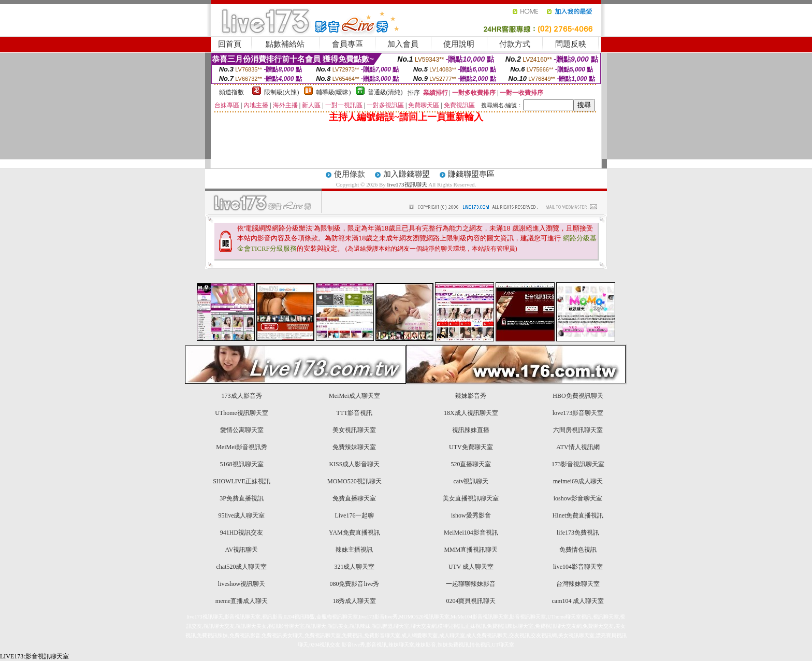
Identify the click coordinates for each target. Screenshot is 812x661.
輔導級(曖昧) (334, 92)
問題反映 (571, 44)
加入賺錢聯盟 (407, 174)
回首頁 (230, 44)
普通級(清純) (385, 92)
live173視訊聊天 (407, 184)
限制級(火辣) (282, 92)
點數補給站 (285, 44)
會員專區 (347, 44)
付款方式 (515, 44)
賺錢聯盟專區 (471, 174)
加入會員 (403, 44)
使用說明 (459, 44)
